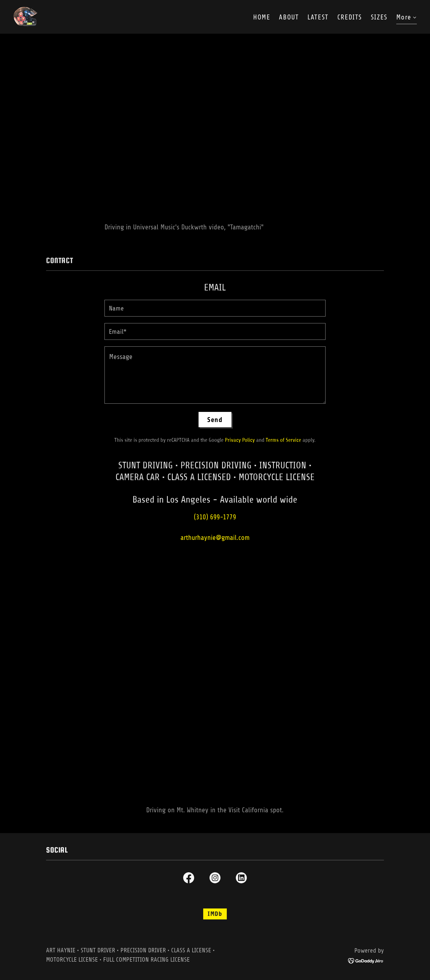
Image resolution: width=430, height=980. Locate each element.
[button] (407, 18)
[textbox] (215, 308)
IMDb (215, 914)
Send (215, 420)
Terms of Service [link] (283, 440)
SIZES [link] (379, 17)
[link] (26, 16)
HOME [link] (262, 17)
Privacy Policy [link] (240, 440)
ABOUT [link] (289, 17)
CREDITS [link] (350, 17)
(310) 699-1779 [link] (215, 517)
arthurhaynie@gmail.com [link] (215, 538)
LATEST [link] (318, 17)
